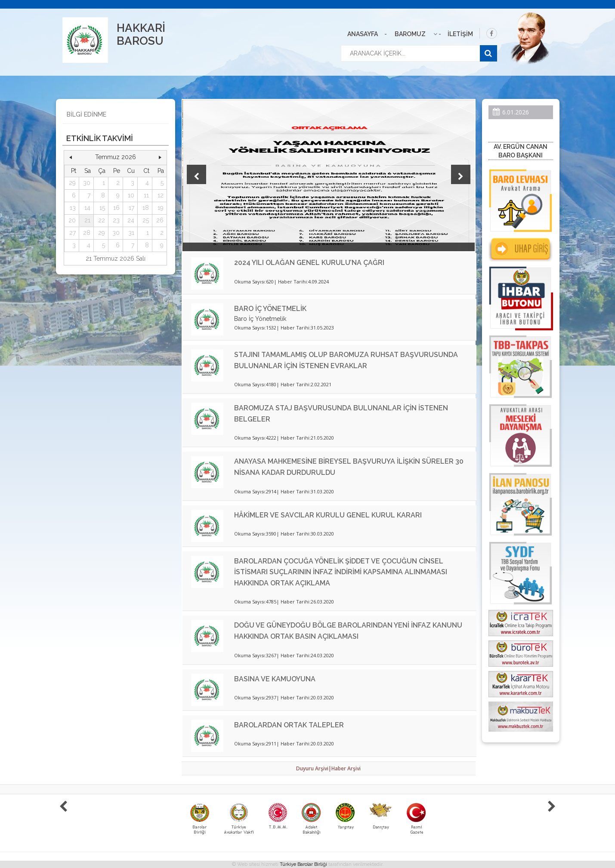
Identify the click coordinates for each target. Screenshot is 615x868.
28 (87, 233)
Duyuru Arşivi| (314, 768)
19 (161, 208)
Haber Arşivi (346, 768)
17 (131, 208)
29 (72, 183)
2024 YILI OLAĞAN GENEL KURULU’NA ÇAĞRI (309, 263)
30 (87, 183)
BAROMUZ (410, 34)
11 (146, 195)
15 (102, 208)
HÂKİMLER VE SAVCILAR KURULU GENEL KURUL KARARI (328, 515)
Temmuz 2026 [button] (116, 157)
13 (73, 208)
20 (72, 220)
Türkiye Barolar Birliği (303, 864)
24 (131, 220)
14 (87, 208)
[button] (71, 157)
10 (131, 195)
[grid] (116, 208)
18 (146, 208)
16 (116, 208)
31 (131, 233)
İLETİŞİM (460, 34)
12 (161, 195)
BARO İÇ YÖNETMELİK (270, 309)
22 (102, 220)
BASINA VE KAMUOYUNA (275, 679)
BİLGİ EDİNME (87, 114)
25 (146, 220)
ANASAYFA (363, 34)
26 (160, 220)
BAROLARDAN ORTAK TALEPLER (289, 725)
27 (73, 233)
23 (116, 220)
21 (87, 220)
